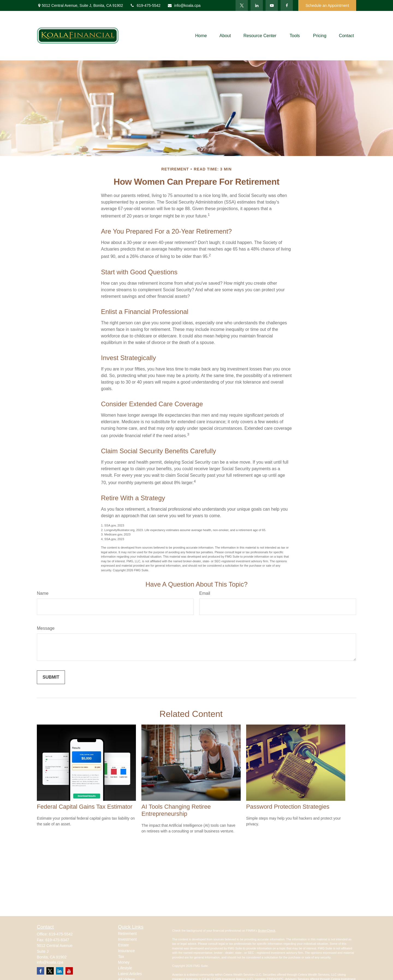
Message (46, 628)
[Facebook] (287, 5)
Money (124, 962)
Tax (121, 957)
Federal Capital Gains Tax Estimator (85, 807)
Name (43, 593)
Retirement (127, 934)
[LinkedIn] (257, 5)
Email (205, 593)
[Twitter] (242, 5)
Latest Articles (130, 974)
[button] (201, 36)
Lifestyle (125, 968)
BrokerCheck (267, 931)
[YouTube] (272, 5)
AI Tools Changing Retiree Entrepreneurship (176, 810)
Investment (127, 939)
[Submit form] (51, 677)
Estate (124, 945)
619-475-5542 (145, 5)
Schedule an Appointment (327, 5)
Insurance (126, 951)
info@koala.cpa (184, 5)
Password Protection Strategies (288, 807)
